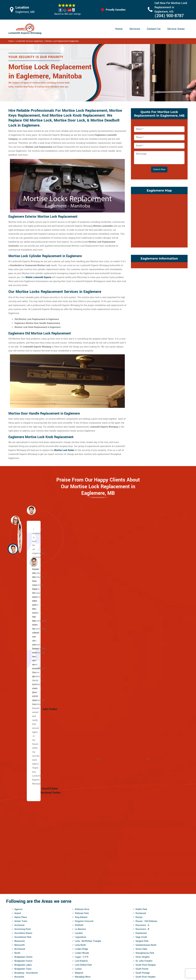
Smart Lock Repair (82, 958)
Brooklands (20, 671)
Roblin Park (141, 599)
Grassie (18, 850)
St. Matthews (142, 719)
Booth (17, 643)
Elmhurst (19, 802)
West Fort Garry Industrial (148, 850)
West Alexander (143, 842)
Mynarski (79, 750)
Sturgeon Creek (143, 739)
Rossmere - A (142, 615)
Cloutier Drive (21, 731)
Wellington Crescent (146, 838)
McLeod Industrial (84, 695)
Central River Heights (25, 707)
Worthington (142, 909)
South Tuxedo (142, 671)
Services (135, 29)
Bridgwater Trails (23, 659)
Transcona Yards (144, 766)
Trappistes (141, 770)
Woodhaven (141, 905)
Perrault (79, 830)
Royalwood (141, 623)
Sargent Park (142, 631)
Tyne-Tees (141, 790)
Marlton (79, 683)
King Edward (81, 607)
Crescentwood (22, 743)
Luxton (78, 659)
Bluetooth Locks (119, 946)
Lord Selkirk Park (83, 655)
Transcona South (144, 762)
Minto (78, 723)
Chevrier (19, 719)
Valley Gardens (143, 802)
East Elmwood (22, 786)
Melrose (79, 711)
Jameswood (21, 886)
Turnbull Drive (142, 774)
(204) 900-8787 (169, 16)
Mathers (79, 687)
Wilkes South (142, 890)
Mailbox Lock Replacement (125, 958)
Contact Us (154, 29)
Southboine (141, 675)
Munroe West (82, 743)
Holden (18, 862)
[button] (34, 562)
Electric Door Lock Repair (85, 952)
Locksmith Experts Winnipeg (118, 976)
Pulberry (79, 854)
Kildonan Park (82, 603)
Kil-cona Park (21, 902)
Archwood (19, 615)
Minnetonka (81, 715)
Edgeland (19, 794)
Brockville (19, 667)
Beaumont (20, 631)
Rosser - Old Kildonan (146, 611)
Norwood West (82, 794)
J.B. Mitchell (21, 882)
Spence (139, 687)
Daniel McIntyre (22, 754)
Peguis (78, 822)
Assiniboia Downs (23, 623)
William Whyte (143, 894)
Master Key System (83, 946)
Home (119, 29)
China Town (20, 723)
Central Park (21, 703)
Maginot (79, 663)
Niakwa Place (82, 758)
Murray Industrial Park (86, 747)
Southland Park (143, 683)
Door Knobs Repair (82, 964)
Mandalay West (83, 667)
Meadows (80, 707)
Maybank (79, 691)
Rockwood (141, 603)
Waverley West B (144, 834)
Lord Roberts (81, 651)
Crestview (19, 747)
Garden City (20, 830)
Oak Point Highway (84, 798)
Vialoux (139, 814)
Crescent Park (21, 739)
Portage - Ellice (82, 846)
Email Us (156, 940)
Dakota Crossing (23, 750)
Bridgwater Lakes (23, 655)
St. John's (140, 715)
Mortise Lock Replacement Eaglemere (62, 41)
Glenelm (19, 838)
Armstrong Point (23, 619)
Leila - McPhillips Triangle (88, 631)
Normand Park (82, 766)
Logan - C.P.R (82, 647)
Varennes (140, 806)
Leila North (80, 635)
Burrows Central (22, 687)
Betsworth (20, 635)
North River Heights (85, 778)
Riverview (80, 905)
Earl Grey (19, 782)
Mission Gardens (83, 727)
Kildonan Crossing (24, 909)
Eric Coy (18, 806)
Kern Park (19, 898)
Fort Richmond (22, 822)
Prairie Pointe (82, 850)
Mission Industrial (84, 731)
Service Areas (176, 29)
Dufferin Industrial (23, 766)
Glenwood (19, 842)
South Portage (143, 663)
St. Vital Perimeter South (148, 731)
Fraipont (19, 826)
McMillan (80, 699)
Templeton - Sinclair (146, 750)
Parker (78, 818)
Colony (18, 735)
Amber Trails (21, 611)
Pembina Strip (82, 826)
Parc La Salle (82, 814)
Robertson (80, 909)
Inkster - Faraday (23, 866)
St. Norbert (141, 723)
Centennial (20, 699)
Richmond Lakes (83, 866)
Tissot (139, 754)
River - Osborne (83, 882)
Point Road (80, 834)
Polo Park (80, 838)
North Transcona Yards (86, 786)
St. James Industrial (146, 707)
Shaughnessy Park (145, 643)
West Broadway (143, 846)
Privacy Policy (118, 940)
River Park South (83, 890)
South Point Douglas (146, 655)
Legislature (81, 627)
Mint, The (80, 719)
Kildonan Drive (82, 599)
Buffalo (18, 683)
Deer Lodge (20, 758)
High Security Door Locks (85, 940)
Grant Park (20, 846)
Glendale (19, 834)
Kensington (20, 894)
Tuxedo (139, 778)
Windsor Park (142, 898)
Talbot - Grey (142, 747)
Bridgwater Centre (23, 647)
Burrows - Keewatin (24, 691)
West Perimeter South (147, 858)
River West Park (83, 894)
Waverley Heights (144, 830)
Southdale (141, 679)
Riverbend (80, 898)
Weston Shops (143, 874)
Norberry (79, 762)
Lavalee (79, 623)
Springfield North (144, 691)
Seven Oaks (141, 639)
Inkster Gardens (22, 870)
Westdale (140, 866)
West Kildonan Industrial (148, 854)
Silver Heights (143, 647)
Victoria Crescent (144, 818)
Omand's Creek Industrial (88, 806)
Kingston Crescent (84, 611)
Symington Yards (144, 743)
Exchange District (23, 810)
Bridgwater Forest (23, 651)
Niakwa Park (81, 754)
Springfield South (144, 695)
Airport (18, 603)
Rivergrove (80, 902)
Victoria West (142, 822)
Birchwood (20, 639)
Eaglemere (20, 778)
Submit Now (159, 169)
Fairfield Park (21, 814)
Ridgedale (80, 874)
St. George (141, 703)
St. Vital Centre (143, 727)
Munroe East (81, 739)
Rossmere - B (142, 619)
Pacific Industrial (83, 810)
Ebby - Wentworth (23, 790)
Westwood (141, 878)
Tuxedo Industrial (144, 782)
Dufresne (19, 770)
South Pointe (142, 659)
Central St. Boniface (24, 711)
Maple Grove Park (84, 671)
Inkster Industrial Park (25, 874)
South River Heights (146, 667)
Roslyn (139, 607)
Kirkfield (79, 615)
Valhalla (140, 798)
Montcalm (80, 735)
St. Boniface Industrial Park (149, 699)
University (141, 794)
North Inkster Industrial (86, 770)
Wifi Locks (116, 952)
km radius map (159, 220)
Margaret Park (82, 679)
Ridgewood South (84, 878)
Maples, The (81, 675)
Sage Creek (141, 627)
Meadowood (81, 703)
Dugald (18, 774)
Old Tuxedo (80, 802)
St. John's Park (143, 711)
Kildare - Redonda (23, 905)
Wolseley (140, 902)
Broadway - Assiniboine (26, 663)
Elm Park (19, 798)
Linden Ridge (81, 639)
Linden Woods (82, 643)
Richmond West (83, 870)
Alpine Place (21, 607)
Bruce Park (20, 675)
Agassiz (18, 599)
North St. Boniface (84, 782)
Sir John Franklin (144, 651)
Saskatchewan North (146, 635)
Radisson (80, 858)
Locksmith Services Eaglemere (30, 41)
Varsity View (142, 810)
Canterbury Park (22, 695)
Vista (138, 826)
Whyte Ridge (142, 882)
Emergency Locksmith (122, 964)
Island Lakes (21, 878)
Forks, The (20, 818)
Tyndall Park (142, 786)
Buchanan (19, 679)
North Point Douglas (85, 774)
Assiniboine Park (23, 627)
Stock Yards (142, 735)
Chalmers (19, 715)
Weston (139, 870)
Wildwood (140, 886)
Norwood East (82, 790)
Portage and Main (84, 842)
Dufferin (18, 762)
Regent (78, 862)
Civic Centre (20, 727)
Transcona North (144, 758)
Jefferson (19, 890)
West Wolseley (143, 862)
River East (80, 886)
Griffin (18, 854)
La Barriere (80, 619)
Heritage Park (21, 858)
